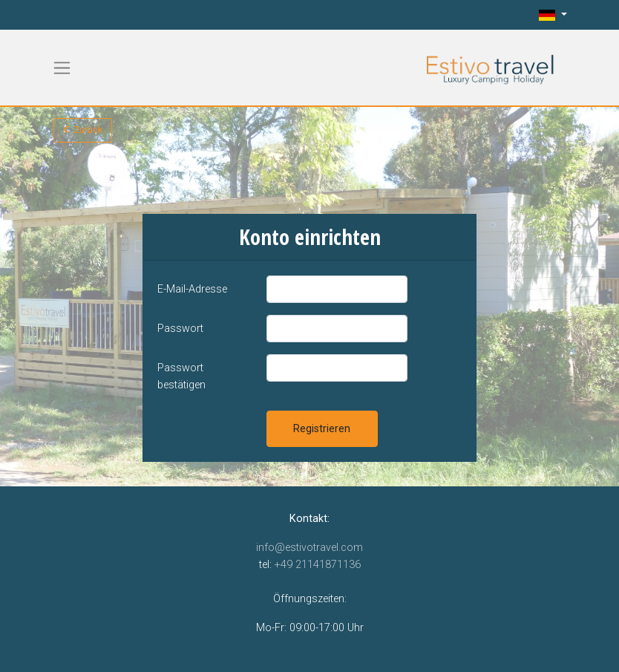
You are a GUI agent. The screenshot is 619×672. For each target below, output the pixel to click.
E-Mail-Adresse (192, 289)
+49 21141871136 (318, 565)
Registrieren (322, 429)
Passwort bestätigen (181, 376)
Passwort (180, 329)
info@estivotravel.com (309, 548)
